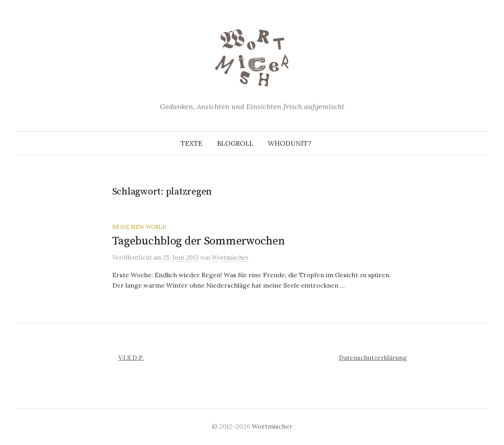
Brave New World (139, 227)
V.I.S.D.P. (131, 358)
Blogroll (235, 143)
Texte (192, 143)
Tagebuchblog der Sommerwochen (199, 241)
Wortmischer (272, 426)
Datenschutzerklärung (373, 358)
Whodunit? (290, 143)
